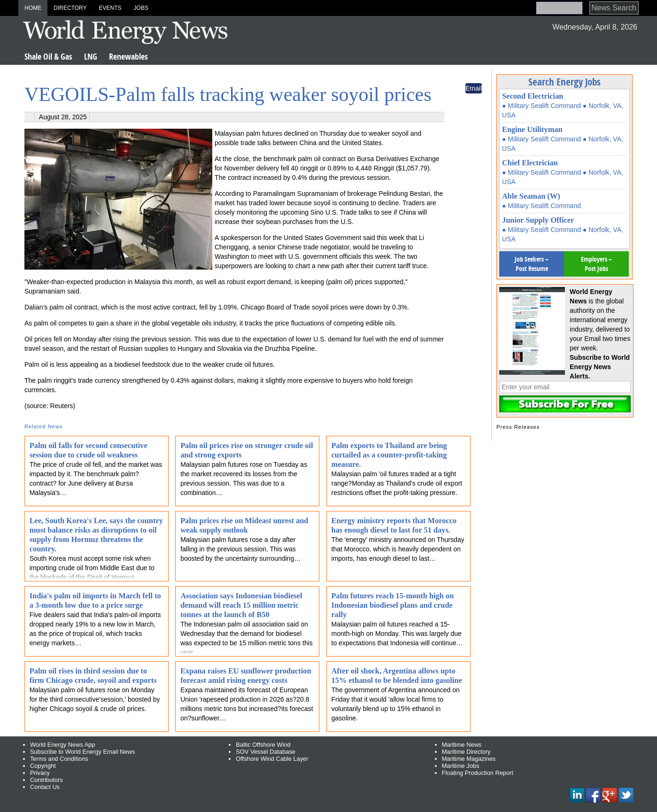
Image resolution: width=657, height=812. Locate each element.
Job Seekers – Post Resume (532, 264)
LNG (91, 57)
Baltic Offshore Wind (263, 745)
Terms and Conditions (59, 759)
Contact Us (45, 787)
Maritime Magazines (469, 759)
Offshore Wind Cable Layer (272, 759)
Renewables (128, 57)
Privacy (40, 773)
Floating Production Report (478, 773)
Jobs (141, 8)
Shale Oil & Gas (48, 57)
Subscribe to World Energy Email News (82, 752)
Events (110, 8)
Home (33, 8)
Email (474, 88)
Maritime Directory (466, 752)
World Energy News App (62, 745)
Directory (70, 8)
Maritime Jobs (461, 766)
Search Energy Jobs (564, 82)
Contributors (46, 780)
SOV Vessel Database (266, 752)
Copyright (43, 766)
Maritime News (462, 745)
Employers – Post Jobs (596, 264)
